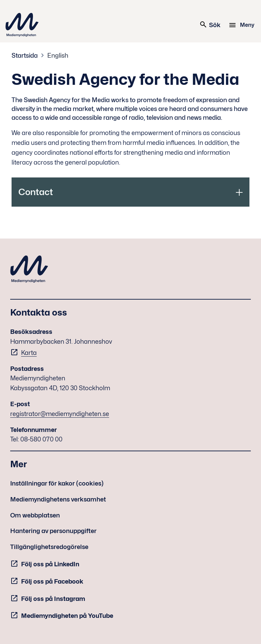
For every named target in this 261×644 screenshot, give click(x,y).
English (58, 55)
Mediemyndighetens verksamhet (58, 499)
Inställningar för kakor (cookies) (57, 483)
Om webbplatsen (35, 515)
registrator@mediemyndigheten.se (60, 414)
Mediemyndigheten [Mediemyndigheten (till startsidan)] (22, 25)
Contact (36, 192)
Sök (210, 24)
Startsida (25, 55)
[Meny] (242, 25)
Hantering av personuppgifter (53, 531)
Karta (29, 353)
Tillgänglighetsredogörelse (49, 547)
